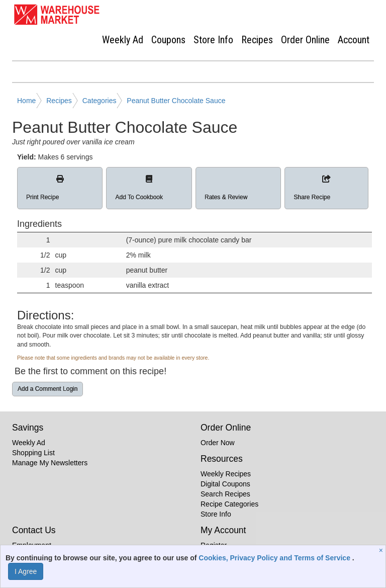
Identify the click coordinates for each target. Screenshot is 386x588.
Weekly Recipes (226, 474)
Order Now (218, 443)
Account (354, 40)
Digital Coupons (225, 484)
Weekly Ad (123, 40)
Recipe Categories (229, 504)
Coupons (168, 40)
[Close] (382, 550)
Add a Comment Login (47, 389)
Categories (100, 101)
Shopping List (33, 453)
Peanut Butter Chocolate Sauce (176, 101)
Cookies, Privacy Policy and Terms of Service (275, 558)
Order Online (305, 40)
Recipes (257, 40)
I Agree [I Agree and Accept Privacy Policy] (26, 571)
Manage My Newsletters (50, 463)
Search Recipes (225, 494)
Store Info (213, 40)
